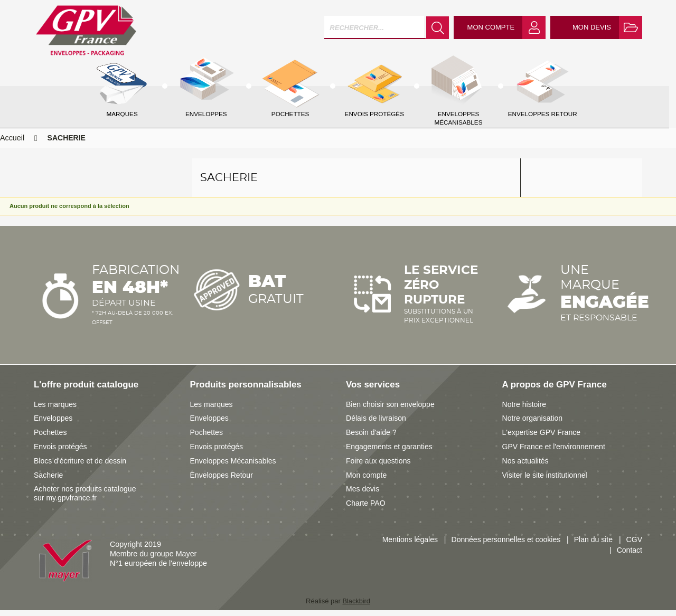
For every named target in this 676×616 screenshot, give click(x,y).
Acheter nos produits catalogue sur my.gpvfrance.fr (86, 500)
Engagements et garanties (390, 453)
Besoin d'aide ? (372, 439)
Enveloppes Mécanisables (234, 467)
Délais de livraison (377, 424)
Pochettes (51, 439)
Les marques (56, 410)
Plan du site (593, 546)
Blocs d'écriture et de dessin (81, 467)
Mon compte (367, 481)
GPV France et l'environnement (555, 453)
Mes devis (363, 495)
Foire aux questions (379, 467)
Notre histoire (525, 410)
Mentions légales (406, 546)
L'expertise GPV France (542, 439)
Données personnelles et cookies (504, 546)
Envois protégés (61, 453)
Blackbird (356, 607)
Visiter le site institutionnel (546, 481)
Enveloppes (54, 424)
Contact (629, 556)
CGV (634, 546)
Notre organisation (533, 424)
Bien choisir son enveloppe (391, 410)
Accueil (12, 144)
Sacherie (49, 481)
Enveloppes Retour (222, 481)
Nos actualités (526, 467)
